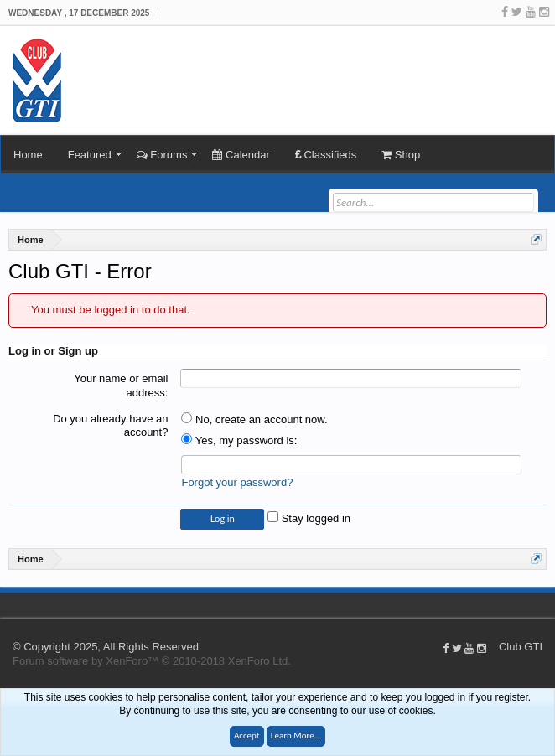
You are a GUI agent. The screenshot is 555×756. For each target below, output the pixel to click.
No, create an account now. (254, 419)
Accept (247, 735)
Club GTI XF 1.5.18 (8, 605)
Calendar (241, 155)
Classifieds (326, 155)
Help (530, 605)
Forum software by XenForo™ (152, 661)
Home (28, 155)
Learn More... (296, 735)
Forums (162, 155)
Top (547, 605)
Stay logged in (309, 518)
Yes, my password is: (239, 440)
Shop (401, 155)
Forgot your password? (237, 482)
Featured (90, 155)
